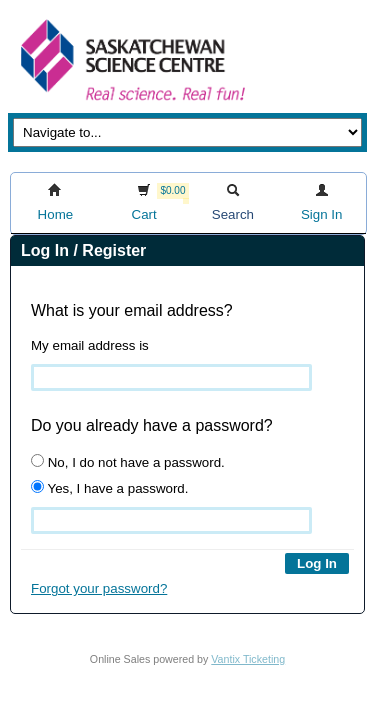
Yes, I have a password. (109, 488)
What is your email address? (132, 310)
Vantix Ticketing (248, 659)
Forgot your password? (99, 588)
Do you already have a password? (152, 425)
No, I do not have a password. (128, 462)
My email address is (90, 345)
